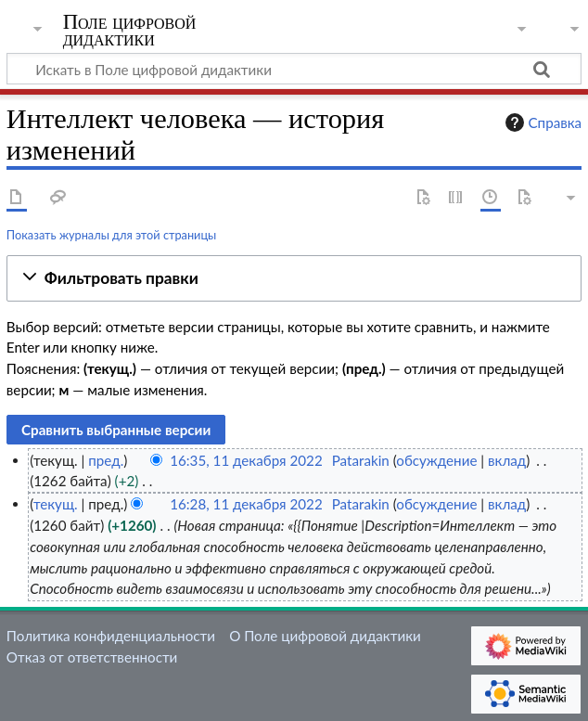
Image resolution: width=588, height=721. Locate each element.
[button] (294, 279)
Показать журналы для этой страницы (112, 235)
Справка (542, 122)
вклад (507, 460)
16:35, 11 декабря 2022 (246, 460)
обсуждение (436, 460)
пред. (106, 460)
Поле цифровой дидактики (130, 31)
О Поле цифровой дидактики (325, 636)
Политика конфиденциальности (111, 636)
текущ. (56, 504)
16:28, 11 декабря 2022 (246, 504)
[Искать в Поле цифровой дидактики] (294, 69)
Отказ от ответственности (92, 657)
